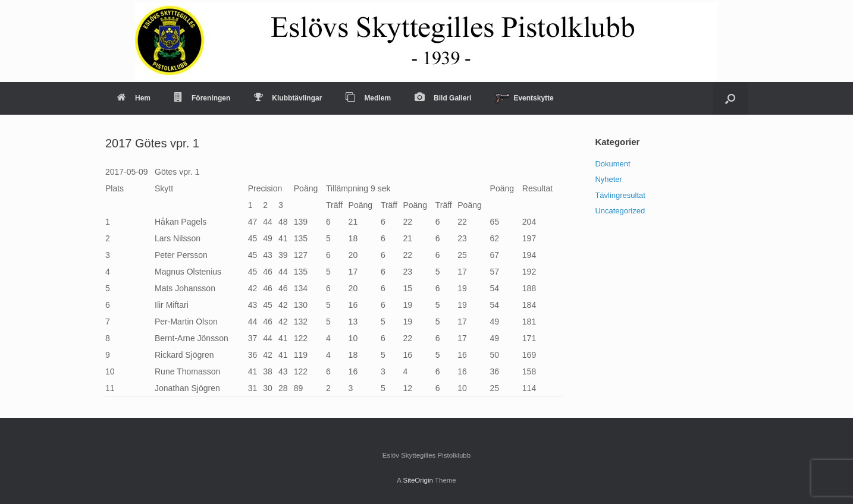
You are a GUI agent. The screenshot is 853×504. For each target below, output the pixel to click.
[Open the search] (730, 98)
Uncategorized (620, 211)
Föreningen (202, 98)
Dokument (612, 164)
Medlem (368, 98)
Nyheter (609, 179)
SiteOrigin (418, 480)
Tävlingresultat (620, 195)
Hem (134, 98)
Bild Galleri (443, 98)
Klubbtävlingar (288, 98)
